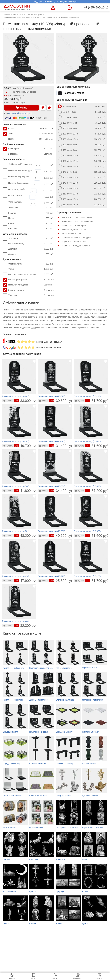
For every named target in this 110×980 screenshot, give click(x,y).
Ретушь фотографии (31, 280)
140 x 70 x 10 (84, 177)
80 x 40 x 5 (84, 106)
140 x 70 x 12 (84, 183)
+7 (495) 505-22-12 (96, 7)
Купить (22, 108)
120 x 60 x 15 (84, 166)
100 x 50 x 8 (84, 128)
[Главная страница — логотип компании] (17, 7)
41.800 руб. (26, 491)
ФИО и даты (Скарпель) (19, 177)
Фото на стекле (15, 202)
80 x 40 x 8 (84, 112)
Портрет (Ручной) (16, 189)
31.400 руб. (62, 446)
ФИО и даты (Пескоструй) (20, 170)
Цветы (31, 218)
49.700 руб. (26, 446)
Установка (31, 239)
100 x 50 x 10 (84, 134)
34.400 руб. (62, 491)
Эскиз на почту (31, 264)
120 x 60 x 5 (84, 145)
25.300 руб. (62, 581)
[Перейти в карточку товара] (8, 401)
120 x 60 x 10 (84, 156)
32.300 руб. (26, 626)
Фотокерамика (15, 196)
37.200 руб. (97, 491)
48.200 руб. (26, 536)
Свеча (31, 224)
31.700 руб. (97, 401)
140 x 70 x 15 (84, 188)
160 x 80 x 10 (84, 194)
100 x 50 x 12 (84, 139)
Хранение (31, 295)
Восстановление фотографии (31, 274)
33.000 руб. (26, 401)
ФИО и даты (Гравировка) (20, 164)
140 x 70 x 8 (84, 172)
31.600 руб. (97, 446)
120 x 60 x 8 (84, 150)
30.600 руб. (62, 401)
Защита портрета (31, 290)
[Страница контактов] (70, 8)
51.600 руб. (97, 536)
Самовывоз (31, 254)
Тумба (31, 134)
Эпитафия (31, 208)
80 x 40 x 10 (84, 117)
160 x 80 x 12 (84, 199)
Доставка (31, 249)
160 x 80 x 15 (84, 205)
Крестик (31, 213)
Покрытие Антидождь (31, 285)
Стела (31, 128)
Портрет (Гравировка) (18, 183)
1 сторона (31, 154)
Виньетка (31, 229)
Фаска (31, 269)
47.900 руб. (26, 581)
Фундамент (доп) (31, 244)
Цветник (31, 139)
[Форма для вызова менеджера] (53, 8)
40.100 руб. (62, 536)
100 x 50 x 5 (84, 123)
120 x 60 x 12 (84, 161)
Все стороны (31, 149)
